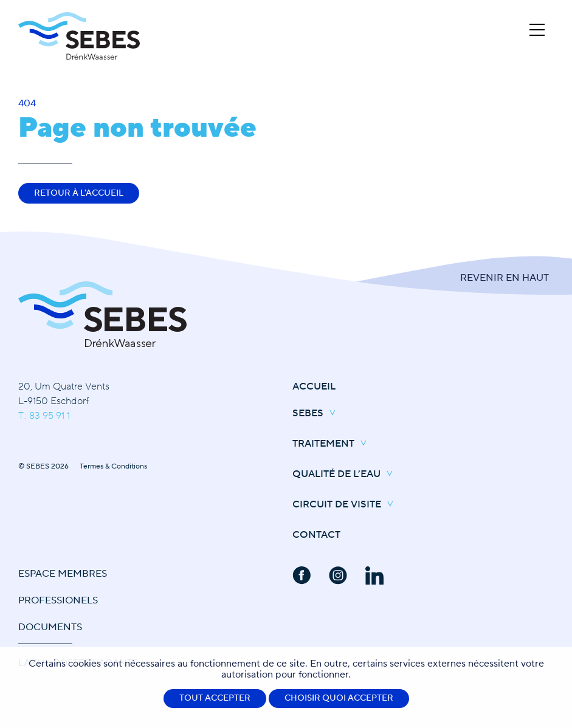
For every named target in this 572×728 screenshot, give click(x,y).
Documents (50, 627)
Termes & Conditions (113, 466)
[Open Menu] (537, 30)
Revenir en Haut (505, 278)
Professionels (58, 600)
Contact (316, 535)
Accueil (314, 386)
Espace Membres (63, 574)
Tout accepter (215, 698)
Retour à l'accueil (79, 193)
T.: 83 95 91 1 (44, 416)
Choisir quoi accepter (339, 698)
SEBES (317, 414)
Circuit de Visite (346, 505)
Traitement (333, 444)
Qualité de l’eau (346, 475)
